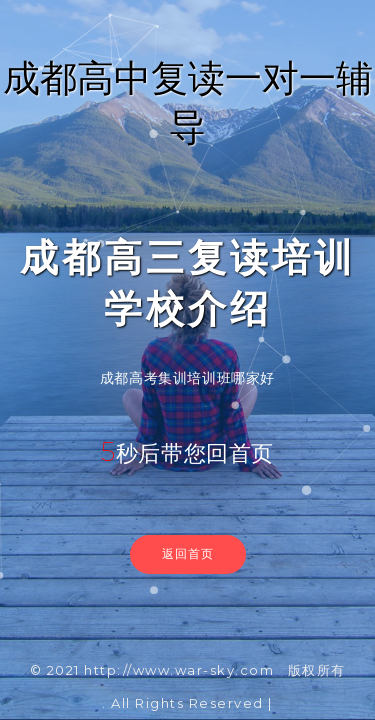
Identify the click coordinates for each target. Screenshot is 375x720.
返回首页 (188, 553)
